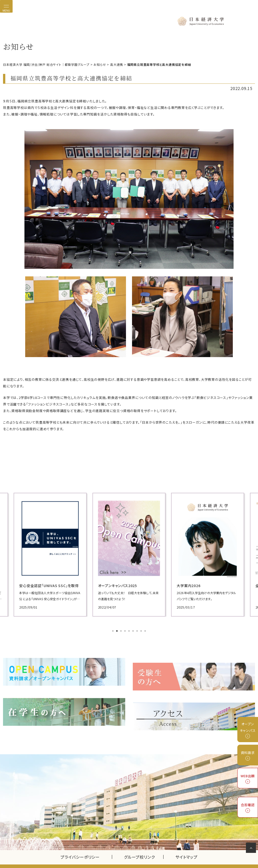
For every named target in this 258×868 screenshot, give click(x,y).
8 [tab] (142, 630)
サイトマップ (186, 846)
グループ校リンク (144, 846)
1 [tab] (113, 630)
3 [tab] (121, 630)
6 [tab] (134, 630)
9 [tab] (146, 630)
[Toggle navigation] (6, 6)
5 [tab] (130, 630)
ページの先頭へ (252, 849)
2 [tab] (117, 630)
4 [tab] (125, 630)
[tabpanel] (43, 554)
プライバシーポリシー (80, 846)
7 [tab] (138, 630)
